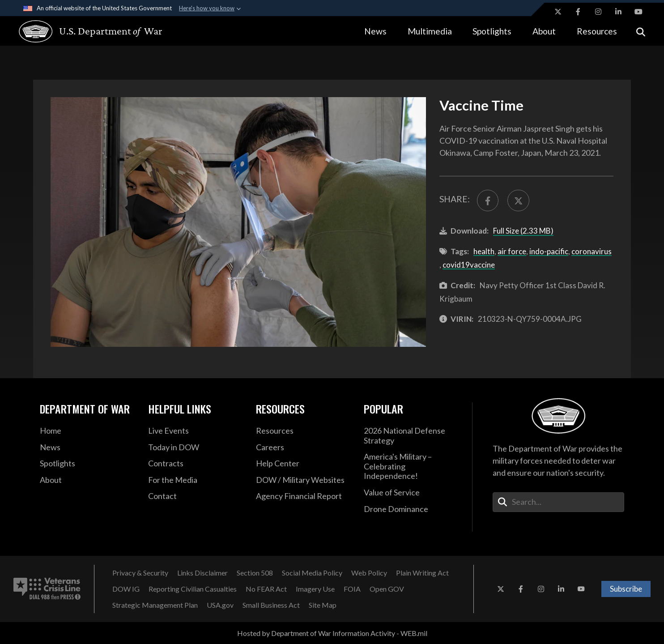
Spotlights (492, 31)
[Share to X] (518, 201)
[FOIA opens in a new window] (352, 589)
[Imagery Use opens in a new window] (315, 589)
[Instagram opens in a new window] (598, 12)
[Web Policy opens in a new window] (369, 573)
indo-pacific (549, 251)
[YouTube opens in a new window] (638, 12)
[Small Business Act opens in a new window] (271, 605)
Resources (597, 31)
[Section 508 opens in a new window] (255, 573)
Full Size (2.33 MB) (523, 231)
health (484, 251)
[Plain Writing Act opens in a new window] (422, 573)
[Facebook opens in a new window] (578, 12)
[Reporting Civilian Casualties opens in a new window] (193, 589)
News (375, 31)
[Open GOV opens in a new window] (387, 589)
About (544, 31)
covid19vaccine (469, 265)
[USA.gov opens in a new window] (220, 605)
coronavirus (592, 251)
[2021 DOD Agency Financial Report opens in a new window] (303, 496)
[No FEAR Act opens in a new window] (266, 589)
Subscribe (626, 589)
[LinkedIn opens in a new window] (618, 12)
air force (512, 251)
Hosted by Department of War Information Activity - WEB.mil (332, 633)
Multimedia (430, 31)
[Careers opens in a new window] (303, 448)
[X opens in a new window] (558, 12)
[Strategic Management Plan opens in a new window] (155, 605)
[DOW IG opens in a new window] (126, 589)
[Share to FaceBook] (488, 201)
